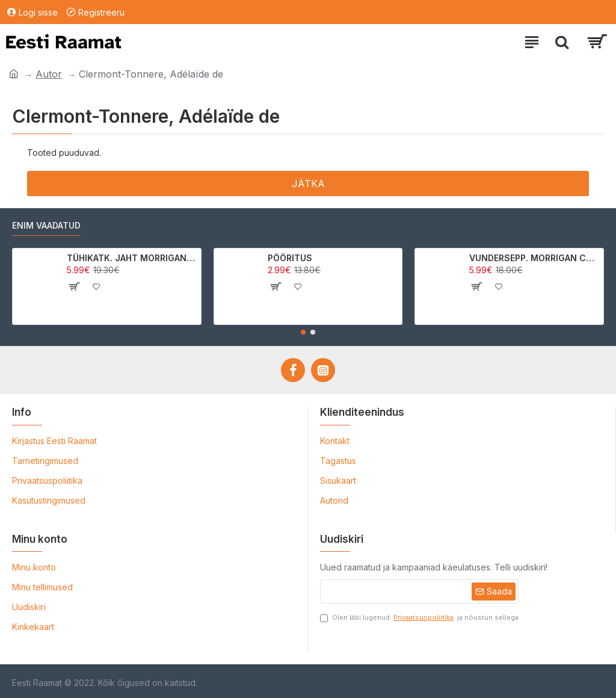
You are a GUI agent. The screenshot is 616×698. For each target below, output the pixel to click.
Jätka (308, 184)
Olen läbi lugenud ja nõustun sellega (419, 618)
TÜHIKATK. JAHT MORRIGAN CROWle (132, 258)
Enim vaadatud (46, 225)
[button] (303, 332)
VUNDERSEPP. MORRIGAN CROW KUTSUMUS (534, 258)
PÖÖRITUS (290, 258)
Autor (49, 74)
